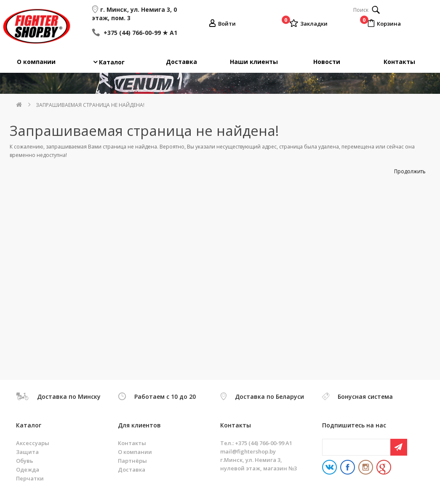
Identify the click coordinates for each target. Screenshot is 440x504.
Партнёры (132, 461)
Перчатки (30, 478)
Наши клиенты (254, 62)
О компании (36, 62)
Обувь (25, 461)
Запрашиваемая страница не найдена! (90, 105)
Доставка (181, 62)
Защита (27, 452)
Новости (327, 62)
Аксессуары (33, 443)
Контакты (399, 62)
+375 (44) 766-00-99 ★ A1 (140, 33)
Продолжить (410, 171)
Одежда (28, 470)
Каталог (112, 62)
